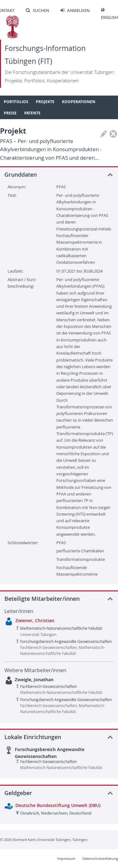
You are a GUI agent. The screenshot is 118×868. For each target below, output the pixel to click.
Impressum (66, 858)
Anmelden (75, 11)
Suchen (37, 11)
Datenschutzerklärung (100, 858)
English (110, 17)
